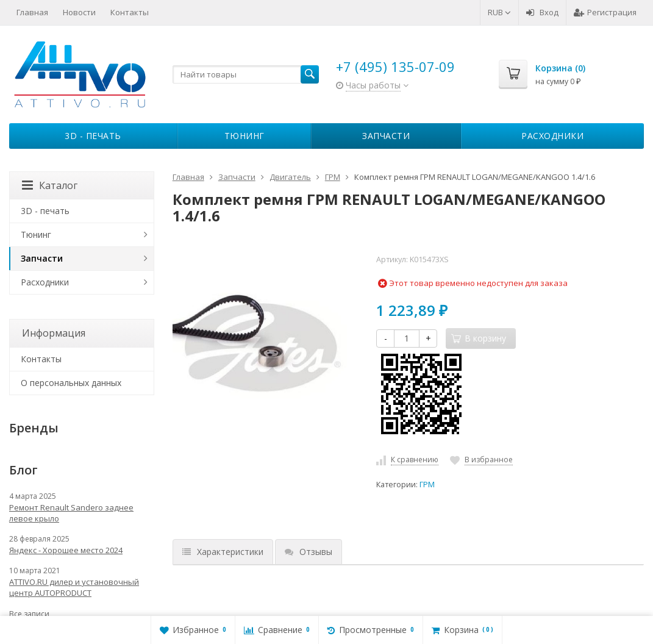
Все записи (29, 614)
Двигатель (290, 177)
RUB (499, 12)
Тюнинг (244, 136)
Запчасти (386, 136)
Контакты (130, 12)
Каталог (50, 185)
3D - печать (93, 136)
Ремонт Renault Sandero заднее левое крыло (71, 513)
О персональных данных (71, 383)
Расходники (552, 136)
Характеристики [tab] (223, 552)
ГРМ (333, 177)
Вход (542, 12)
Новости (79, 12)
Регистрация (605, 12)
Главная (32, 12)
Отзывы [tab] (309, 552)
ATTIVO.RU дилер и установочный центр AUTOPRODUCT (74, 587)
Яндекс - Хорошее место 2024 (66, 550)
